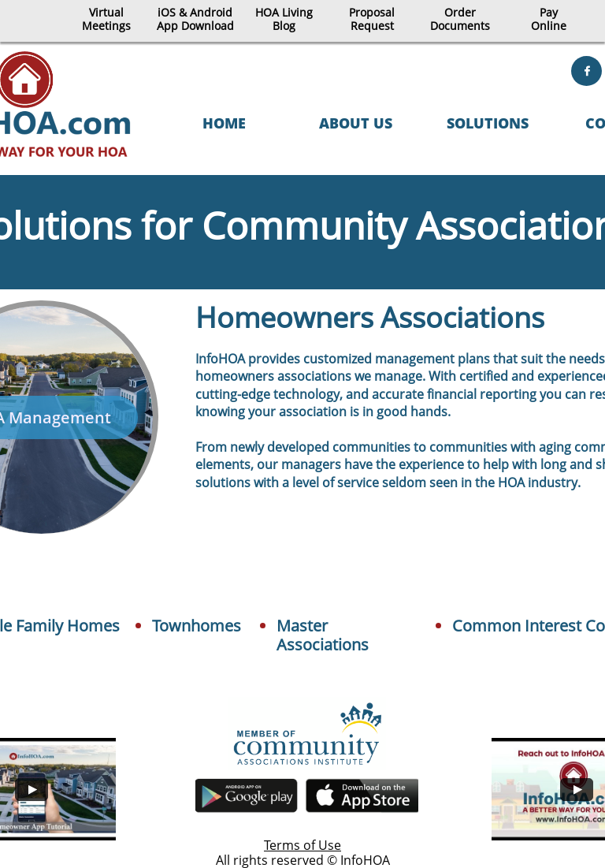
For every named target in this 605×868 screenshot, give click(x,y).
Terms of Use (302, 845)
